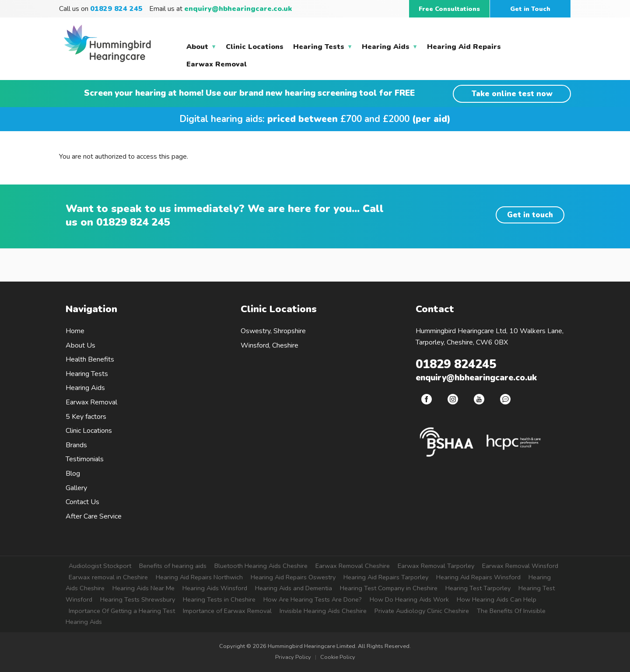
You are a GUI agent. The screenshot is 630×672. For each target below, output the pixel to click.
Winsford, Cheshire (269, 345)
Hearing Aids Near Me (143, 588)
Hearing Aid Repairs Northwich (199, 577)
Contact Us (82, 502)
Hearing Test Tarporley (478, 588)
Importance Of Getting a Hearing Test (122, 611)
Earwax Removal (91, 402)
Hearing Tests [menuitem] (322, 49)
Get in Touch (530, 9)
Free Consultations (449, 9)
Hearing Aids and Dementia (294, 588)
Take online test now (512, 94)
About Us (80, 345)
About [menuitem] (200, 49)
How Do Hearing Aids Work (409, 599)
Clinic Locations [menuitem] (255, 47)
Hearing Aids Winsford (215, 588)
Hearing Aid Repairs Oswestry (293, 577)
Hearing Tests (87, 374)
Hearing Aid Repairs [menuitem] (464, 47)
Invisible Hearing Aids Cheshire (323, 611)
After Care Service (94, 516)
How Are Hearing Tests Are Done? (313, 599)
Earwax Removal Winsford (520, 566)
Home (75, 331)
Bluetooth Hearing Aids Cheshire (261, 566)
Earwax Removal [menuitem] (217, 64)
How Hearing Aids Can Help (497, 599)
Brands (76, 445)
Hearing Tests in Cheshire (219, 599)
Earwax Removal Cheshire (353, 566)
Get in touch (530, 215)
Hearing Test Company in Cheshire (389, 588)
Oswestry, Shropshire (273, 331)
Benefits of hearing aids (173, 566)
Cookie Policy (338, 657)
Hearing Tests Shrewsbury (138, 599)
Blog (73, 474)
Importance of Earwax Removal (227, 611)
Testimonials (85, 459)
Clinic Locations (89, 431)
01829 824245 (456, 364)
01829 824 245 (133, 222)
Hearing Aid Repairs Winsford (478, 577)
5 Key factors (86, 417)
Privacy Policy (293, 657)
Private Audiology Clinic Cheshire (422, 611)
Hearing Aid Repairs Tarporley (386, 577)
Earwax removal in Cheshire (108, 577)
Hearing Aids (85, 388)
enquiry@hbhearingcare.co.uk (238, 9)
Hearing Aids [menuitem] (388, 49)
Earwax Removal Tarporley (436, 566)
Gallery (76, 488)
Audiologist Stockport (100, 566)
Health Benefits (90, 359)
